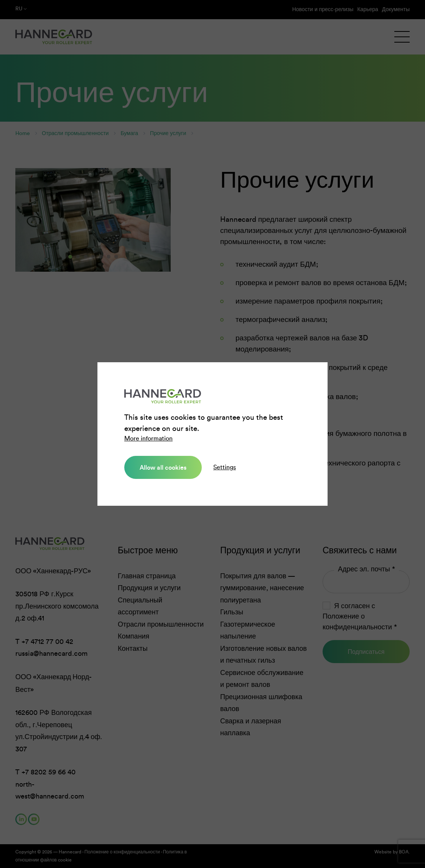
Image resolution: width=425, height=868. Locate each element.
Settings (225, 467)
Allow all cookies (163, 467)
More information (148, 438)
